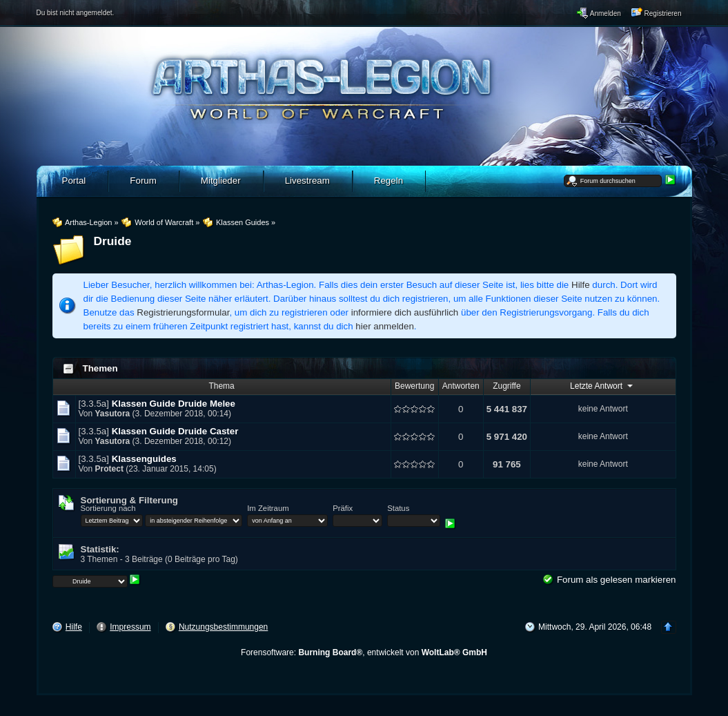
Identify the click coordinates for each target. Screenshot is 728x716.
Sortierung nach (108, 508)
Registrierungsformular (183, 312)
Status (398, 508)
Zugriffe (506, 386)
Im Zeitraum (268, 508)
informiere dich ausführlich (405, 312)
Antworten (461, 386)
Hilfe (581, 285)
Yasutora (113, 414)
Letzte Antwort (603, 385)
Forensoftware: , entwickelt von (364, 652)
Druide (113, 241)
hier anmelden (384, 326)
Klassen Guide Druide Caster (175, 431)
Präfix (343, 508)
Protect (109, 469)
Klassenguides (144, 459)
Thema (221, 386)
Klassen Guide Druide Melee (174, 404)
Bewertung (414, 386)
